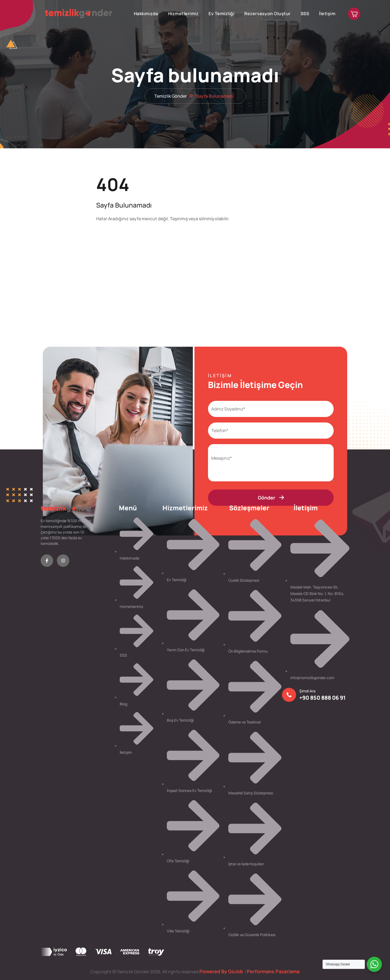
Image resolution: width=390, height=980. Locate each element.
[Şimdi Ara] (287, 695)
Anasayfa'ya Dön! (124, 236)
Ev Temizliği (221, 14)
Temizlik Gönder (171, 96)
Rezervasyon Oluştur (267, 14)
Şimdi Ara (305, 691)
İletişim (327, 14)
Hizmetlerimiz (183, 14)
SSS (305, 14)
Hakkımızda (146, 14)
